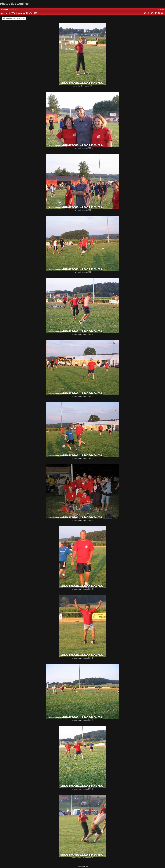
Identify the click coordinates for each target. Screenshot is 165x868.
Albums (4, 9)
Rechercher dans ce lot (16, 18)
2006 (13, 13)
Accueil (5, 13)
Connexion (161, 9)
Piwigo (86, 866)
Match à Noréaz (25, 13)
